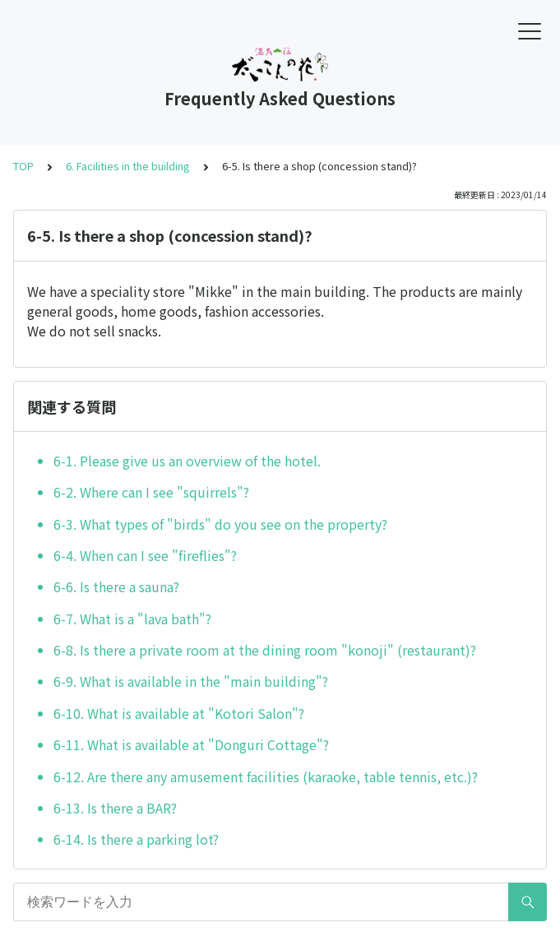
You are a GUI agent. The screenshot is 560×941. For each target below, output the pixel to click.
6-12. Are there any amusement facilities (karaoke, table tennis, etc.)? (266, 776)
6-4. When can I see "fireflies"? (145, 555)
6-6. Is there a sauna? (116, 586)
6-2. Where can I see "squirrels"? (151, 492)
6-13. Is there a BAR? (115, 808)
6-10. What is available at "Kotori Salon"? (179, 713)
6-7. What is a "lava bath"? (132, 619)
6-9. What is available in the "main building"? (191, 681)
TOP (23, 166)
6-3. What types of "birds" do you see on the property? (220, 524)
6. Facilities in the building (128, 166)
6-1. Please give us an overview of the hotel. (187, 461)
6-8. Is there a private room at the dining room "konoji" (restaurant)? (265, 650)
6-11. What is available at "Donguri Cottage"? (191, 744)
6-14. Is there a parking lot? (136, 839)
